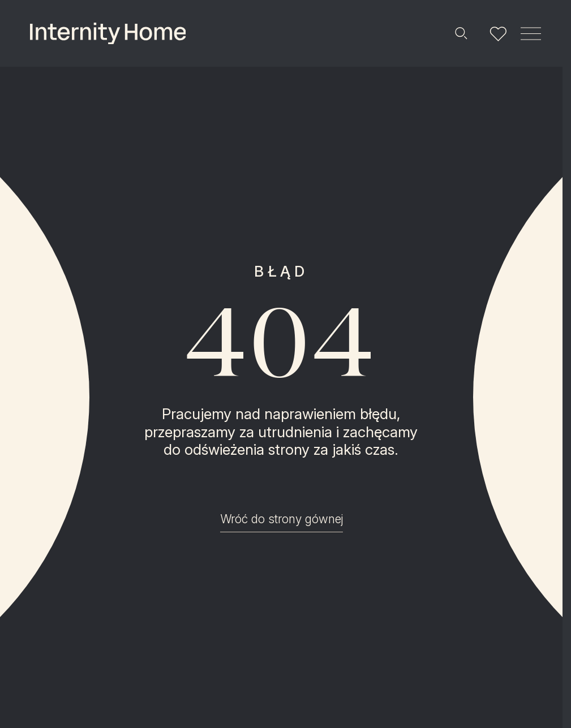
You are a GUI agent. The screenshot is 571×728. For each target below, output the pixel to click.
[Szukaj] (461, 34)
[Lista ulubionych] (498, 33)
